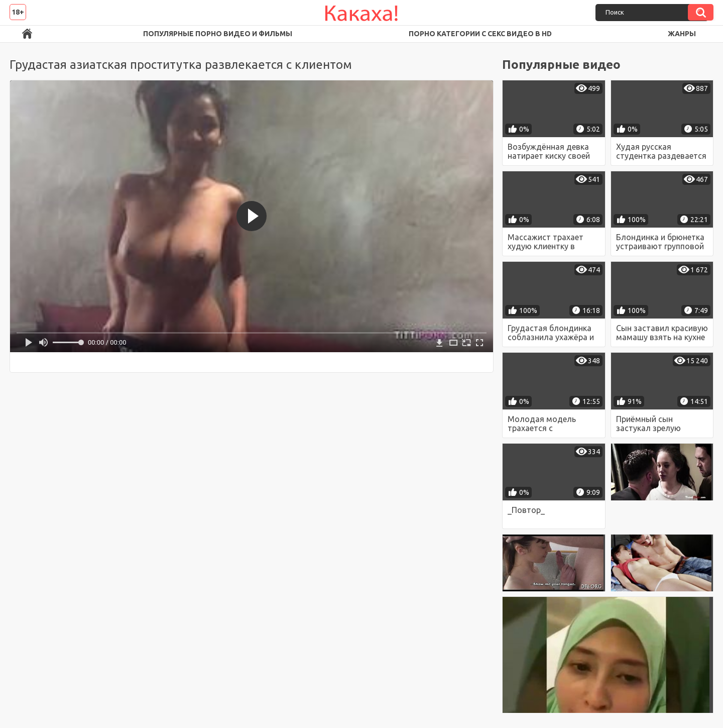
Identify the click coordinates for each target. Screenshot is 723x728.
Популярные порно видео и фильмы (218, 34)
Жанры (682, 34)
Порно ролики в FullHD (27, 34)
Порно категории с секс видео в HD (480, 34)
